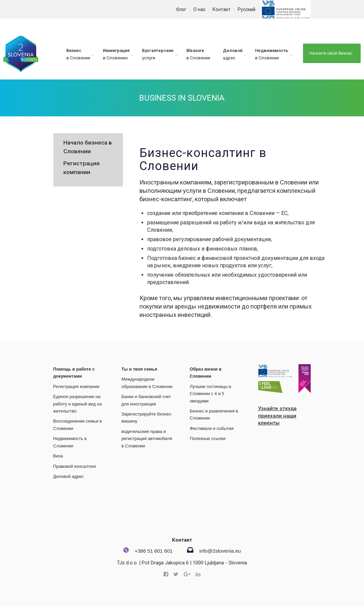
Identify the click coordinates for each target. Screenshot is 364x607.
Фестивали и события (212, 428)
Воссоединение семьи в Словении (78, 425)
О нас (199, 9)
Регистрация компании (76, 387)
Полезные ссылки (208, 438)
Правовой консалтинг (75, 466)
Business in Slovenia (182, 98)
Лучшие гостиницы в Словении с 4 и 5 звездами (210, 394)
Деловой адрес (69, 476)
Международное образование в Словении (147, 383)
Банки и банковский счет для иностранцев (146, 400)
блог (181, 9)
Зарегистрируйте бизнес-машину (147, 418)
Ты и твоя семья (139, 369)
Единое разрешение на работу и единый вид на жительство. (78, 404)
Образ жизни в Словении (206, 373)
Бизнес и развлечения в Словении (214, 415)
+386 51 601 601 (154, 551)
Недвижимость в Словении (70, 442)
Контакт (222, 9)
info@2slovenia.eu (220, 551)
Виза (58, 456)
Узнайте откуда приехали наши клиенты (277, 416)
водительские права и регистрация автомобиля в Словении (147, 439)
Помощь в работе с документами (74, 373)
